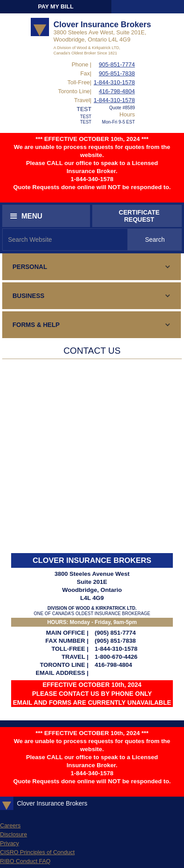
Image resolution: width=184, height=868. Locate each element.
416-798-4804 (117, 91)
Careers (10, 825)
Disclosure (14, 834)
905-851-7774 (117, 64)
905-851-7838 (117, 73)
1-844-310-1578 (114, 82)
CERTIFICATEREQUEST (139, 216)
